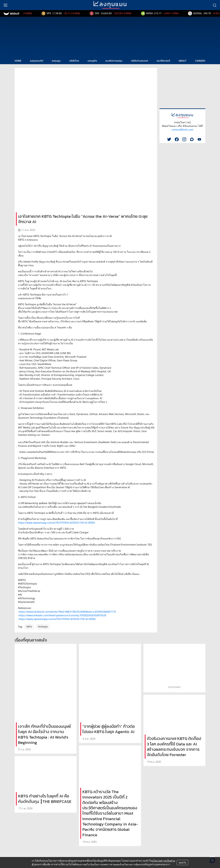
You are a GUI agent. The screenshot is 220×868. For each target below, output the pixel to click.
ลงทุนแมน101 (37, 61)
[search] (215, 5)
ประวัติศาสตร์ (163, 61)
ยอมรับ (182, 863)
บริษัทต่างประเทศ (139, 61)
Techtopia (43, 627)
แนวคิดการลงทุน (114, 61)
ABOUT (182, 61)
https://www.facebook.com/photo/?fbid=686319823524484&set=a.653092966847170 (67, 612)
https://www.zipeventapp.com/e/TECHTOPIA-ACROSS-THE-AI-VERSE (56, 523)
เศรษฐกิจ (92, 61)
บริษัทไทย (74, 61)
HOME (18, 61)
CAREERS (200, 61)
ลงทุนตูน (56, 61)
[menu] (5, 5)
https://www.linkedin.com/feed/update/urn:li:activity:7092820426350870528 (62, 615)
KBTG (29, 627)
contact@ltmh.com (182, 130)
